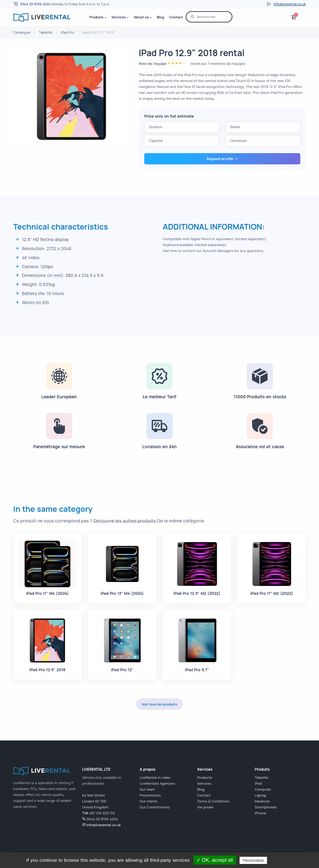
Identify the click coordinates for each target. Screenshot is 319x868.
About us (141, 17)
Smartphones (266, 807)
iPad (258, 783)
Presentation (150, 795)
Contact (176, 17)
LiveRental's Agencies (157, 783)
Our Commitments (155, 807)
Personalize (253, 860)
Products (205, 777)
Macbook (262, 801)
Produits (96, 17)
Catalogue (22, 32)
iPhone (260, 813)
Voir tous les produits (159, 704)
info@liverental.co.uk (290, 4)
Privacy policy (284, 860)
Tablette (45, 32)
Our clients (149, 801)
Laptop (261, 795)
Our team (147, 789)
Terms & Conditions (213, 801)
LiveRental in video (155, 777)
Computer (263, 789)
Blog (160, 17)
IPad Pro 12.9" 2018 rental (192, 53)
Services (119, 17)
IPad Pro (67, 32)
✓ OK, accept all (215, 860)
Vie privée (205, 807)
